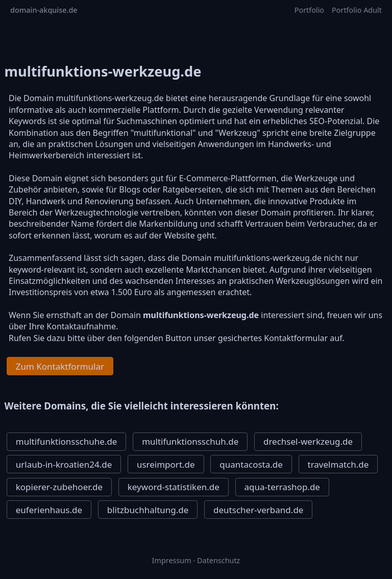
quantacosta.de (251, 464)
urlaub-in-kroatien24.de (64, 464)
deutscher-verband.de (258, 510)
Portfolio (309, 10)
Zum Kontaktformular (60, 366)
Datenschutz (218, 560)
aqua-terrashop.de (282, 487)
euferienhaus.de (49, 510)
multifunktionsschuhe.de (67, 441)
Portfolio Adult (357, 10)
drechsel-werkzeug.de (308, 441)
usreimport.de (166, 464)
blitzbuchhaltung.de (148, 510)
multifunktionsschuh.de (190, 441)
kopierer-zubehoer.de (59, 487)
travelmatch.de (338, 464)
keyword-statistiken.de (174, 487)
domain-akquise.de (44, 10)
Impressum (172, 560)
